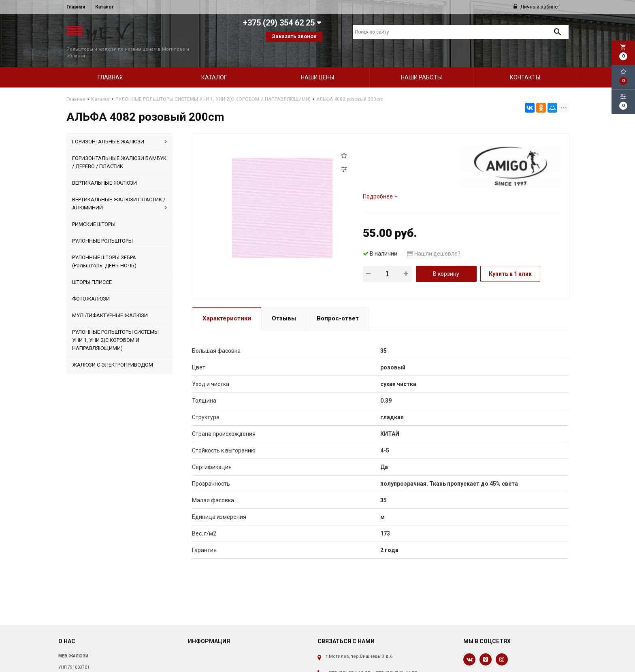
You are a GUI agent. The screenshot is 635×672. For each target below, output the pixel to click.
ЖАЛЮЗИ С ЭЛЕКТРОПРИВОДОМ (113, 351)
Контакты (525, 64)
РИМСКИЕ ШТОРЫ (94, 210)
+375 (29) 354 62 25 (348, 659)
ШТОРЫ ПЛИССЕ (92, 268)
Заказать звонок (294, 36)
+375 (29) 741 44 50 (395, 659)
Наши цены (317, 64)
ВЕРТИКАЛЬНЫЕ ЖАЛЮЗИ (104, 169)
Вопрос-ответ (338, 305)
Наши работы (421, 64)
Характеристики (227, 305)
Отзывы (284, 305)
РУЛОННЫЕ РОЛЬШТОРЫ (102, 227)
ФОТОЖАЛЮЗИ (91, 285)
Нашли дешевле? (434, 240)
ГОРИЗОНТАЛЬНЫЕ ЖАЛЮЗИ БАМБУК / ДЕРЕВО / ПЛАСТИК (119, 148)
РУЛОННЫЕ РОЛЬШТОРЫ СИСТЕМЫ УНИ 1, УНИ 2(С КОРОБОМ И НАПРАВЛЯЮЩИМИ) (115, 326)
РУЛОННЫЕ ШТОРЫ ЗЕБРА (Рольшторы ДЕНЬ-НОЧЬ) (104, 248)
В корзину (446, 260)
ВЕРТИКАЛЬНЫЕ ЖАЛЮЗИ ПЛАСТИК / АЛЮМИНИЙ (119, 190)
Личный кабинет (537, 7)
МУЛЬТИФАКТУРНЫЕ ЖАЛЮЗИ (110, 302)
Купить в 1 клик (510, 260)
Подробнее (380, 183)
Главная (76, 7)
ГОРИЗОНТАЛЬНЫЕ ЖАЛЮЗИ (119, 128)
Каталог (104, 7)
